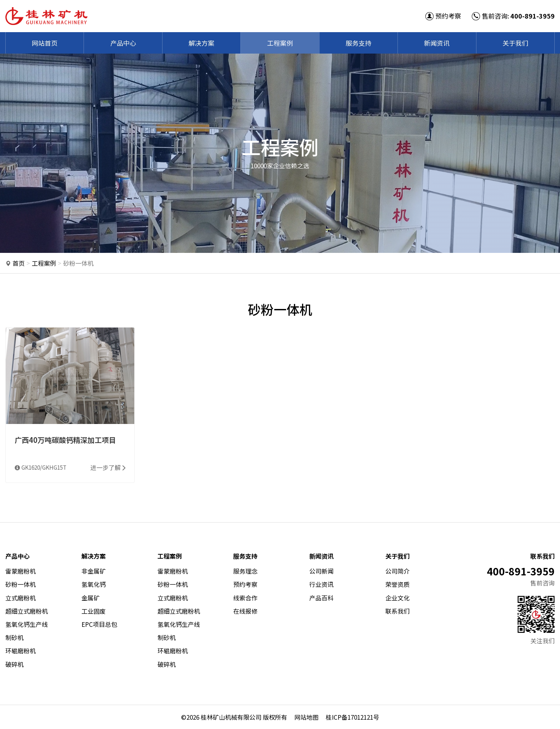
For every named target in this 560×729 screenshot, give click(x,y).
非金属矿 (94, 571)
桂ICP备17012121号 (352, 717)
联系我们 (397, 611)
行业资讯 (321, 584)
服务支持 (359, 43)
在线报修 (245, 611)
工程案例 (280, 43)
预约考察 (443, 16)
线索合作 (245, 598)
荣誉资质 (397, 584)
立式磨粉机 (21, 598)
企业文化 (397, 598)
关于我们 (515, 43)
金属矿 (91, 598)
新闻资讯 (437, 43)
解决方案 (201, 43)
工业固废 (94, 611)
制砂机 (14, 637)
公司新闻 (321, 571)
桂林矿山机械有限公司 (231, 717)
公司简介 (397, 571)
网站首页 (45, 43)
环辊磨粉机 (21, 651)
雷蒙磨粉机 (21, 571)
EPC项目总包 (99, 624)
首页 (19, 263)
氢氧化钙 (94, 584)
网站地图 (306, 717)
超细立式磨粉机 (27, 611)
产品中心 (123, 43)
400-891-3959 (532, 16)
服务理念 (245, 571)
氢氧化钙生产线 (27, 624)
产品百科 (321, 598)
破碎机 (14, 664)
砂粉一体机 (21, 584)
